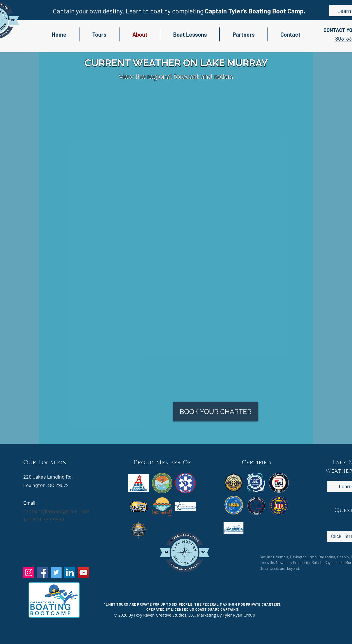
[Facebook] (42, 572)
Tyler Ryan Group (238, 615)
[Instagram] (29, 572)
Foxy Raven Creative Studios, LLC (164, 615)
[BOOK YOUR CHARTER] (216, 412)
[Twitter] (56, 572)
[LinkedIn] (70, 572)
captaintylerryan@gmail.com (57, 511)
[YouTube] (84, 572)
